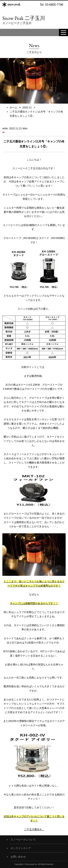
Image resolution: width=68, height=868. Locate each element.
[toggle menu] (63, 32)
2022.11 (27, 107)
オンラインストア (21, 848)
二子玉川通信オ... (34, 829)
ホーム (13, 107)
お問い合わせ (18, 857)
